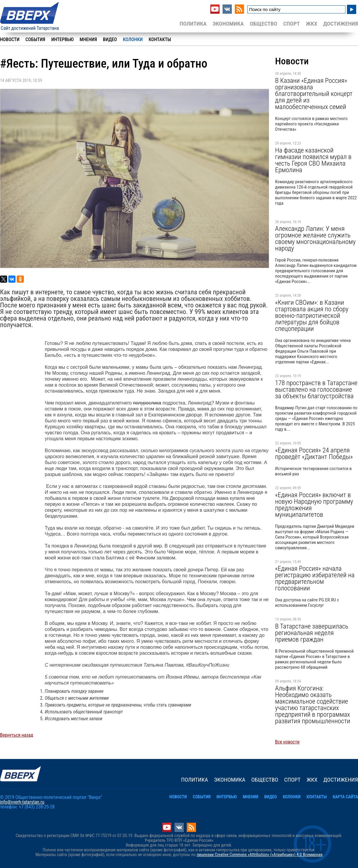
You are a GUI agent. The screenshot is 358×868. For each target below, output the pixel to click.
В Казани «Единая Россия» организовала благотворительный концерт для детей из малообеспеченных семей (314, 94)
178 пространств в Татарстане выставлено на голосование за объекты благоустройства (316, 389)
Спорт (291, 24)
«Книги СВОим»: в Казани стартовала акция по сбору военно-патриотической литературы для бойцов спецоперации (312, 315)
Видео (110, 39)
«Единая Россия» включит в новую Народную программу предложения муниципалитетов (314, 505)
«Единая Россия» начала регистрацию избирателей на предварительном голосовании (315, 578)
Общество (263, 24)
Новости (10, 39)
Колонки (133, 39)
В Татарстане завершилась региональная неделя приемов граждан (312, 633)
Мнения (88, 39)
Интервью (63, 39)
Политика (193, 24)
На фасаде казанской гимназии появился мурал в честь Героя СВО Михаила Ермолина (313, 160)
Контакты (160, 39)
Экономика (228, 24)
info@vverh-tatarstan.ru (22, 802)
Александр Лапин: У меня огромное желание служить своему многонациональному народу (315, 238)
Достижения (341, 24)
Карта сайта (345, 797)
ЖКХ (311, 24)
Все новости (287, 742)
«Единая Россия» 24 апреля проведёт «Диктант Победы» (314, 453)
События (35, 39)
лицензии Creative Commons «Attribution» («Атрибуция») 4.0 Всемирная (260, 855)
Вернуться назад (17, 735)
